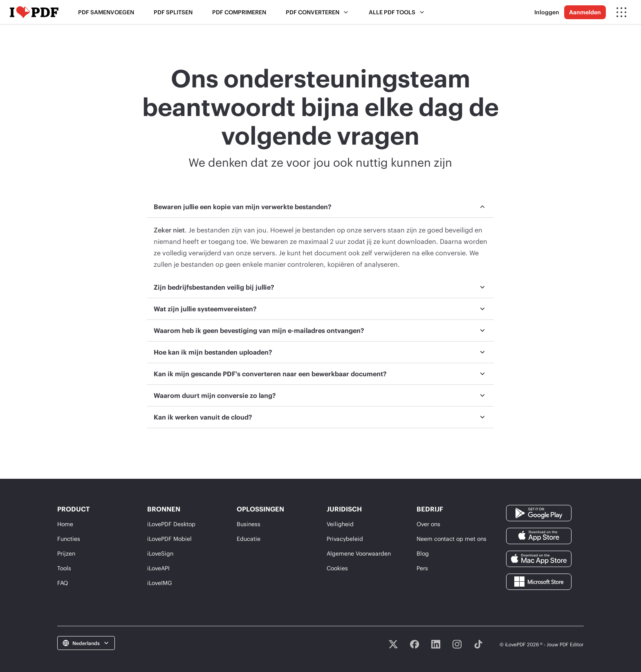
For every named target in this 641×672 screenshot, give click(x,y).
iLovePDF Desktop (171, 524)
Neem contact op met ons (452, 539)
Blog (423, 553)
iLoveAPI (158, 568)
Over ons (428, 524)
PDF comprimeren (239, 12)
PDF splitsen (173, 12)
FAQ (63, 583)
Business (249, 524)
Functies (69, 539)
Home (65, 524)
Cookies (337, 568)
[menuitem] (320, 236)
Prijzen (66, 553)
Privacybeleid (345, 539)
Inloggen (547, 12)
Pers (422, 568)
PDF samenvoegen (106, 12)
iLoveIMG (160, 583)
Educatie (249, 539)
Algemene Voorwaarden (359, 553)
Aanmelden (585, 12)
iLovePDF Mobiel (169, 539)
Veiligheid (340, 524)
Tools (64, 568)
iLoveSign (160, 553)
